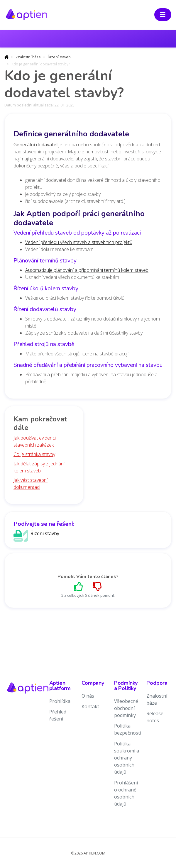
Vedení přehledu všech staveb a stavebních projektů (79, 242)
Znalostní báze (28, 57)
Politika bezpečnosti (128, 729)
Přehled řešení (58, 715)
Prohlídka (60, 701)
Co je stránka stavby (34, 454)
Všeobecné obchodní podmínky (126, 708)
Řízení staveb (59, 57)
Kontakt (90, 706)
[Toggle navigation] (163, 15)
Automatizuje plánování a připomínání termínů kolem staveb (87, 270)
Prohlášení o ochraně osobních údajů (126, 793)
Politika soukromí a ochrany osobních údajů (127, 758)
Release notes (155, 717)
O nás (88, 696)
